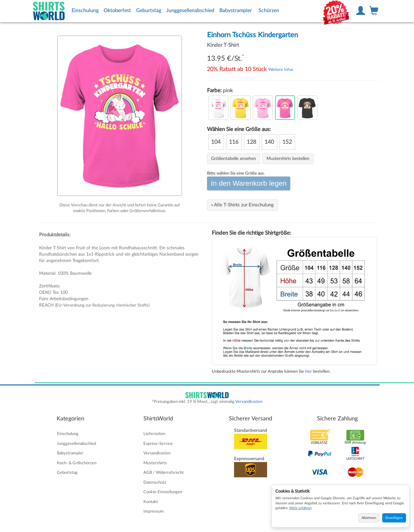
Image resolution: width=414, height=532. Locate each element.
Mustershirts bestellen (288, 159)
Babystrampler (236, 10)
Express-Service (158, 444)
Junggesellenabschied (190, 10)
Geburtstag (149, 10)
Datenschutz (155, 482)
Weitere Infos (281, 70)
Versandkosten (249, 402)
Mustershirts (155, 463)
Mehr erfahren (300, 508)
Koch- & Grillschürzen (77, 463)
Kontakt (151, 502)
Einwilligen (394, 518)
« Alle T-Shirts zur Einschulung (242, 205)
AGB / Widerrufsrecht (164, 473)
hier (308, 371)
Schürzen (269, 10)
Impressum (154, 511)
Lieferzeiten (154, 434)
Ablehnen (369, 518)
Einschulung (85, 10)
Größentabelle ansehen (234, 159)
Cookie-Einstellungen (163, 492)
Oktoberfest (117, 10)
